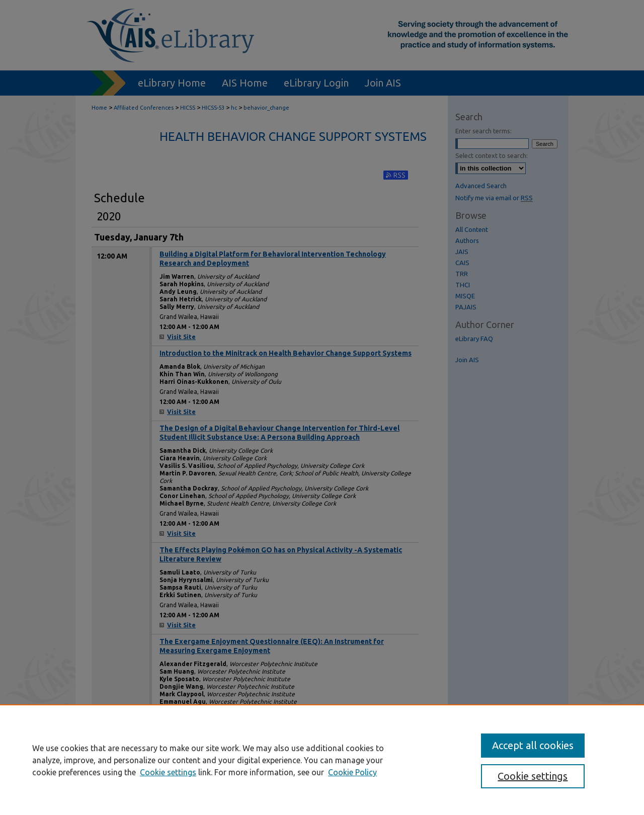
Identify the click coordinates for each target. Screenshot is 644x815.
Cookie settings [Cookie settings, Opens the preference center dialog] (533, 776)
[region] (322, 760)
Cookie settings (168, 772)
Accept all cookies (533, 745)
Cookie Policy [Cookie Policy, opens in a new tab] (352, 772)
